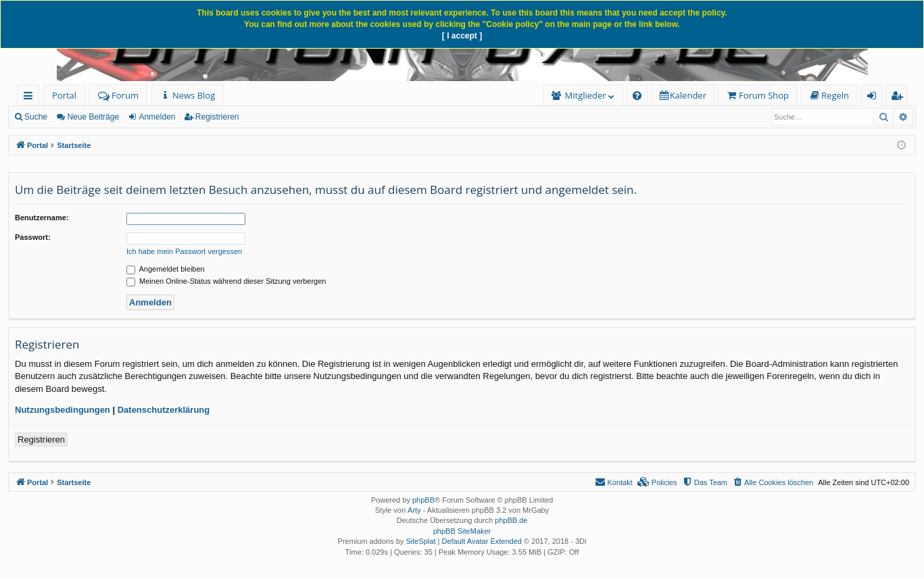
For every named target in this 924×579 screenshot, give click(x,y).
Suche (36, 117)
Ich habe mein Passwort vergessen (184, 251)
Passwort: (33, 237)
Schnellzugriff (31, 98)
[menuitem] (188, 96)
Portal (64, 95)
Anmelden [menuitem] (875, 98)
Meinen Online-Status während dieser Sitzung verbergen (226, 281)
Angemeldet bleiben (166, 269)
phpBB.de (511, 520)
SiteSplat (420, 541)
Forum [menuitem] (118, 95)
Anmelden (157, 117)
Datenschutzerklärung (164, 410)
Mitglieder (586, 95)
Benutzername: (42, 218)
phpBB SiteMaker (462, 531)
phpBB (423, 500)
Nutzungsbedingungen (63, 410)
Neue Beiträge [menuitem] (93, 117)
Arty (414, 510)
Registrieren (217, 117)
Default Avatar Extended (481, 541)
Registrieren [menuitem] (900, 98)
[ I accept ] (462, 36)
